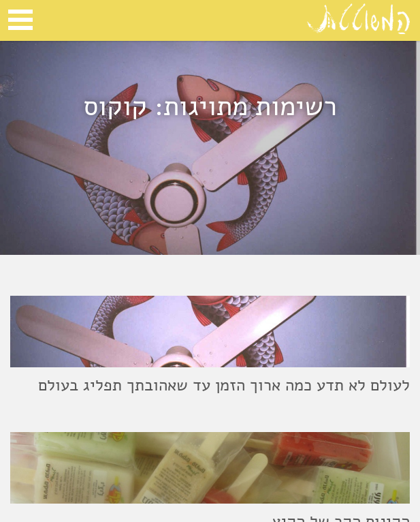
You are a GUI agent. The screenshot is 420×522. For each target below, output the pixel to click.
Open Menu (20, 20)
